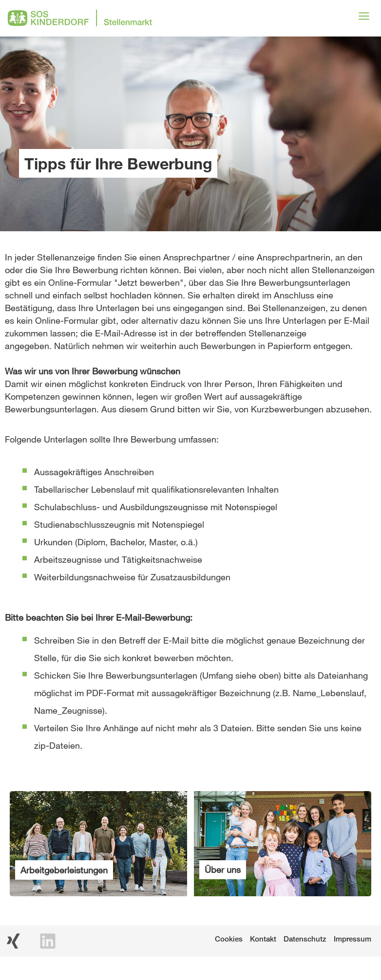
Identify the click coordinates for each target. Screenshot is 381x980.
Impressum (352, 939)
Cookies (229, 939)
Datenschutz (305, 939)
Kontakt (263, 939)
